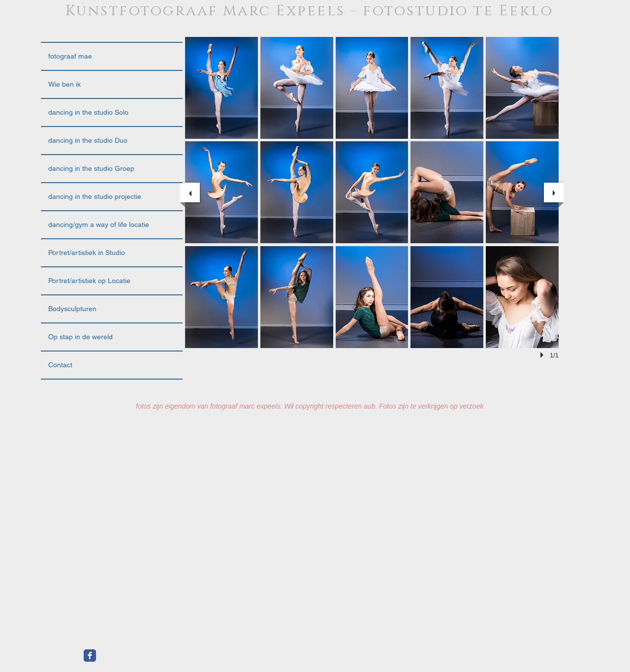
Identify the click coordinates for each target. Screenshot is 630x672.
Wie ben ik (64, 84)
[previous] (190, 192)
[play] (543, 355)
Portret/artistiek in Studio (87, 253)
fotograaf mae (70, 56)
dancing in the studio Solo (88, 112)
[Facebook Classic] (90, 656)
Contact (60, 365)
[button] (221, 88)
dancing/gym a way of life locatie (99, 224)
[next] (554, 192)
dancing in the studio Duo (88, 140)
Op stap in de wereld (80, 337)
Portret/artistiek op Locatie (89, 281)
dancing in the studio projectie (95, 196)
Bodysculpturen (72, 309)
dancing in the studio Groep (91, 168)
